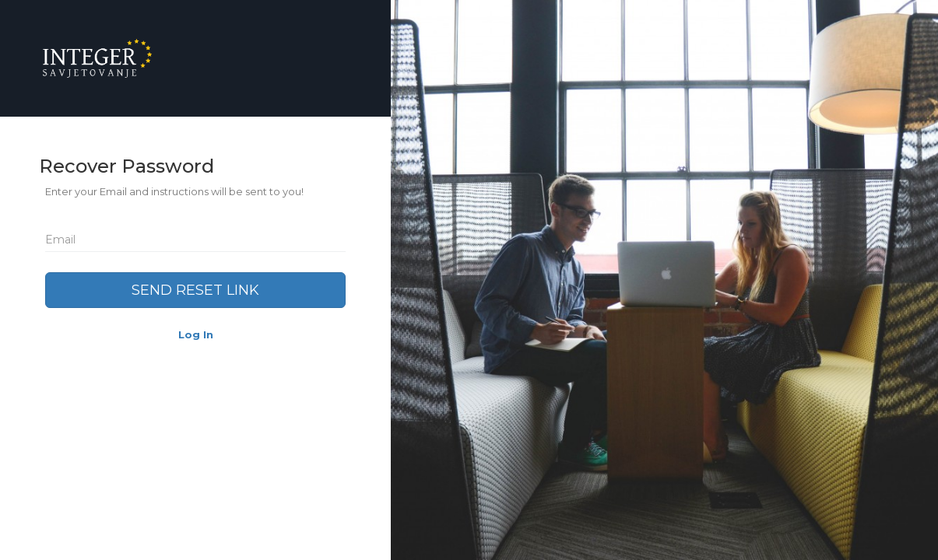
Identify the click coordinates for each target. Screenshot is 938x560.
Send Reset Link (195, 290)
